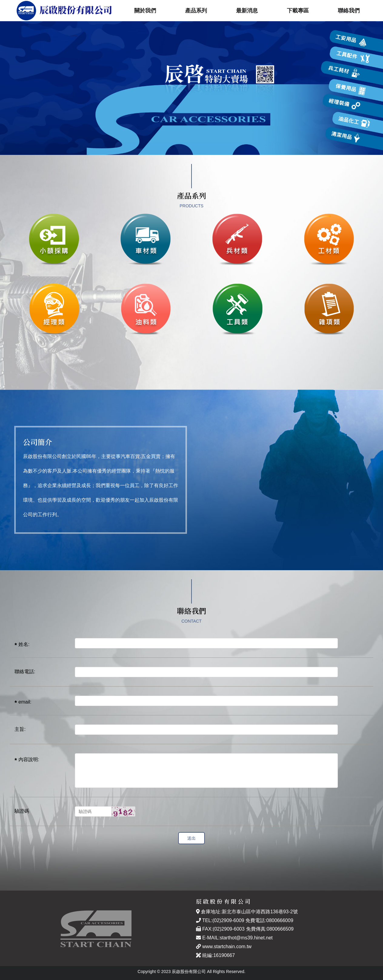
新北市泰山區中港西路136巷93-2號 (260, 912)
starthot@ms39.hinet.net (246, 938)
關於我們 (145, 11)
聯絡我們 (349, 11)
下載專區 (298, 11)
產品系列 (196, 11)
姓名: (24, 644)
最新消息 (247, 11)
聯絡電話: (25, 672)
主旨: (20, 729)
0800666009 (280, 920)
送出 (191, 838)
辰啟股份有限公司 (64, 11)
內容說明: (29, 759)
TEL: (204, 920)
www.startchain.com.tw (227, 947)
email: (25, 702)
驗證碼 (22, 811)
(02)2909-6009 (228, 920)
